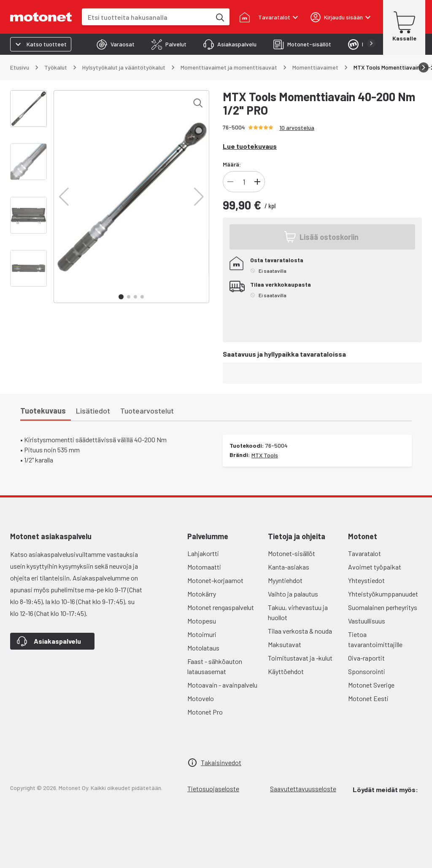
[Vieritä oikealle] (424, 67)
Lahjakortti (203, 553)
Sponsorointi (367, 671)
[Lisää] (257, 182)
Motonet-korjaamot (215, 580)
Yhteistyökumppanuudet (383, 594)
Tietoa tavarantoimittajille (375, 639)
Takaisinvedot (221, 762)
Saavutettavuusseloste (303, 789)
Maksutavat (285, 644)
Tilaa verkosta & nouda (300, 631)
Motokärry (202, 594)
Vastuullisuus (367, 621)
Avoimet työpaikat (375, 567)
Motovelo (201, 698)
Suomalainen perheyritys (383, 607)
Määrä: (232, 164)
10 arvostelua (297, 128)
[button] (64, 197)
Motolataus (203, 648)
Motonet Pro (205, 712)
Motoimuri (202, 634)
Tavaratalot (364, 553)
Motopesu (202, 621)
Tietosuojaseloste (213, 789)
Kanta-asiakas (289, 567)
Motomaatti (204, 567)
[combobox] (146, 17)
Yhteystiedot (366, 580)
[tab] (116, 44)
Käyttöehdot (286, 671)
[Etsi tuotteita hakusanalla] (219, 17)
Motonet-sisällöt (292, 553)
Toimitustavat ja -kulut (300, 658)
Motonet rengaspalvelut (221, 607)
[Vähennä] (230, 182)
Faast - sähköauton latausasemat (215, 666)
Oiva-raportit (366, 658)
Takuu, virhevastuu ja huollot (298, 612)
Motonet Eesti (368, 698)
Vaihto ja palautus (293, 594)
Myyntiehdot (285, 580)
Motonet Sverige (371, 685)
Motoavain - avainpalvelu (222, 685)
